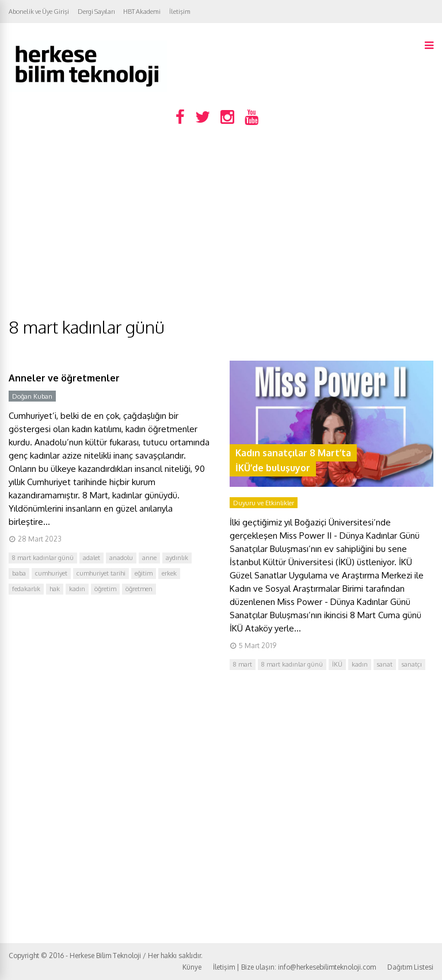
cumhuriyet (51, 573)
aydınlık (177, 558)
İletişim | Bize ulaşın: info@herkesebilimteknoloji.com (294, 967)
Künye (192, 967)
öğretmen (139, 589)
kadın (77, 589)
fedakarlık (26, 589)
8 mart (243, 664)
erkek (169, 573)
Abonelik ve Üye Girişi (39, 12)
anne (149, 558)
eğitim (144, 573)
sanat (385, 664)
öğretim (105, 589)
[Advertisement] (221, 229)
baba (19, 573)
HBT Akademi (142, 12)
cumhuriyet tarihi (101, 573)
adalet (92, 558)
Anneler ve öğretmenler (64, 378)
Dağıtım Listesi (410, 967)
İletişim (180, 12)
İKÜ (337, 664)
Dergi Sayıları (96, 12)
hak (55, 589)
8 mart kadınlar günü (43, 558)
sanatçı (412, 664)
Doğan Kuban (32, 396)
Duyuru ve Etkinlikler (264, 503)
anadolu (121, 558)
